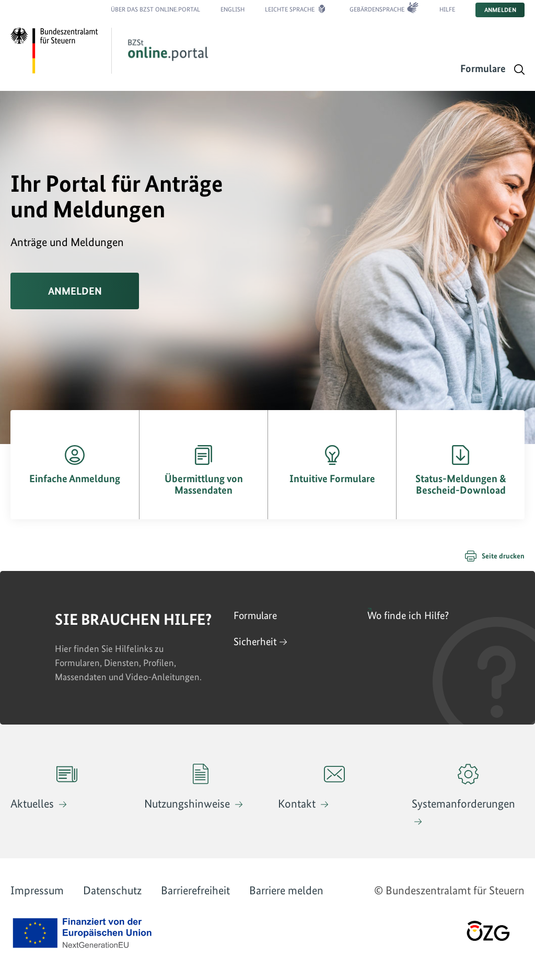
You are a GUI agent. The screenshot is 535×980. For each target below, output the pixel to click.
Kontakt (311, 787)
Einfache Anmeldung (75, 479)
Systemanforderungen (463, 787)
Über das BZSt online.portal (155, 9)
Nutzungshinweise (188, 787)
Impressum (37, 890)
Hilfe (447, 9)
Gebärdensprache (377, 9)
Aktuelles (44, 787)
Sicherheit (255, 641)
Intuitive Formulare (332, 479)
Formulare (483, 68)
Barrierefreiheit (195, 890)
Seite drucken (503, 556)
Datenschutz (112, 890)
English (232, 9)
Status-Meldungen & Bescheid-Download (461, 484)
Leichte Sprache (290, 9)
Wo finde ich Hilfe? (408, 615)
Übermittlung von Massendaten (204, 484)
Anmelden (500, 10)
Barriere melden (286, 890)
